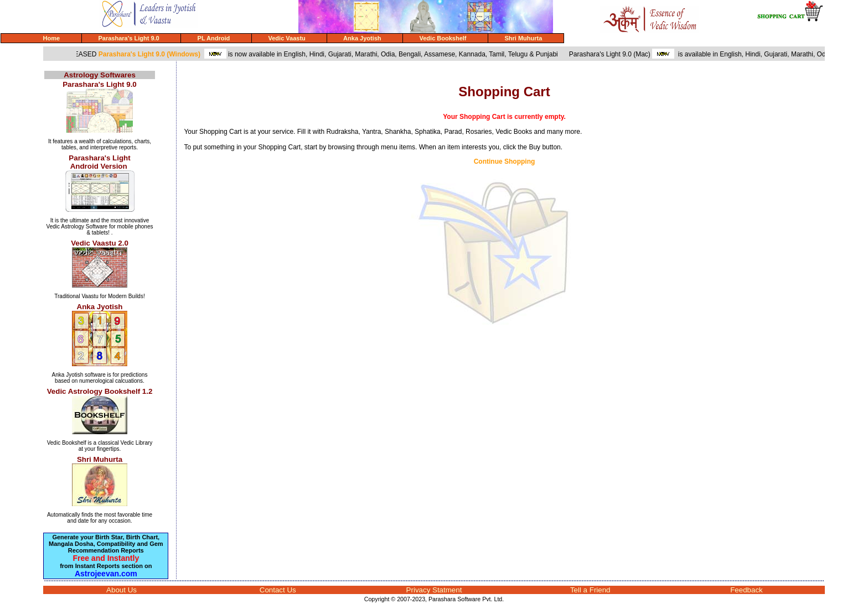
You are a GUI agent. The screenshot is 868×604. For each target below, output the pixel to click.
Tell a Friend (590, 590)
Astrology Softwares (100, 75)
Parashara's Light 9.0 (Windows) (153, 54)
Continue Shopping (505, 162)
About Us (122, 590)
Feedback (746, 590)
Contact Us (278, 590)
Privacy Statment (434, 590)
